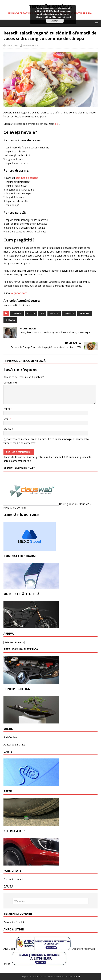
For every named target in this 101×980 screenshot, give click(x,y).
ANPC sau (9, 949)
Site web (8, 429)
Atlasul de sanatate (14, 745)
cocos (31, 313)
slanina (85, 313)
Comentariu (10, 383)
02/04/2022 (12, 46)
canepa (17, 313)
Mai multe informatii (62, 17)
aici (57, 124)
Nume (7, 409)
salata (54, 313)
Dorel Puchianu (31, 46)
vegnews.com (19, 293)
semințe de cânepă (27, 178)
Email (7, 419)
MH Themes (74, 977)
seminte (69, 313)
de (42, 313)
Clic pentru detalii (13, 879)
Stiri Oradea (10, 737)
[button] (96, 23)
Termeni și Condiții (14, 922)
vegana (10, 320)
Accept (55, 21)
